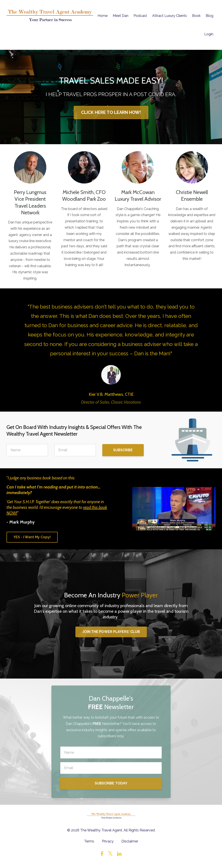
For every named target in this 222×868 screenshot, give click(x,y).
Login (209, 34)
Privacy (108, 841)
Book (196, 16)
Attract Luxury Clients (170, 16)
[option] (111, 350)
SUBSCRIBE (123, 450)
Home (103, 16)
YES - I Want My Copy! (32, 537)
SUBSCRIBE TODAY (111, 783)
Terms (89, 841)
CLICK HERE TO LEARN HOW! (111, 112)
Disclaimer (130, 841)
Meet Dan (121, 16)
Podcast (140, 16)
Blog (210, 16)
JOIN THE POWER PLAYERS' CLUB (111, 632)
